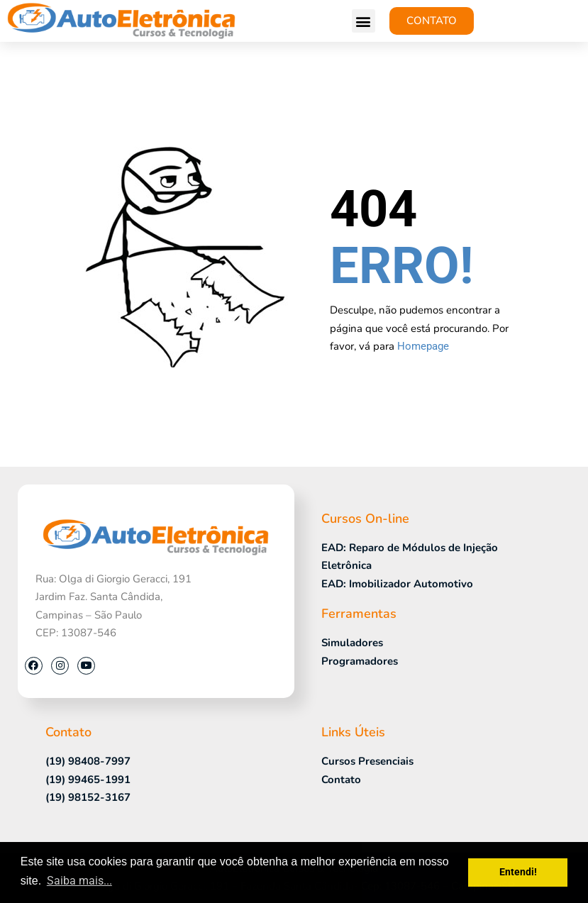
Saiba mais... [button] (79, 881)
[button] (364, 21)
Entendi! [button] (518, 872)
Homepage (423, 346)
